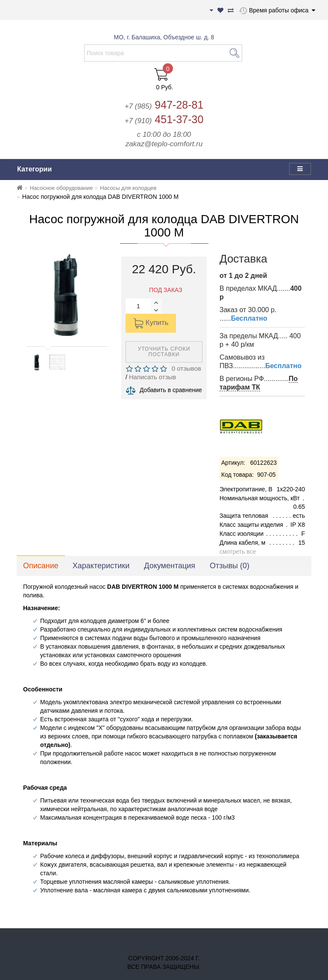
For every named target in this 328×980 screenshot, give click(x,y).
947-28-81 (164, 105)
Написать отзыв (153, 377)
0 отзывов (184, 368)
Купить (151, 323)
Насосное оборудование (61, 188)
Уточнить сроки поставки (164, 352)
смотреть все (238, 552)
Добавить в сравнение (171, 390)
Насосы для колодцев (128, 188)
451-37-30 (164, 119)
